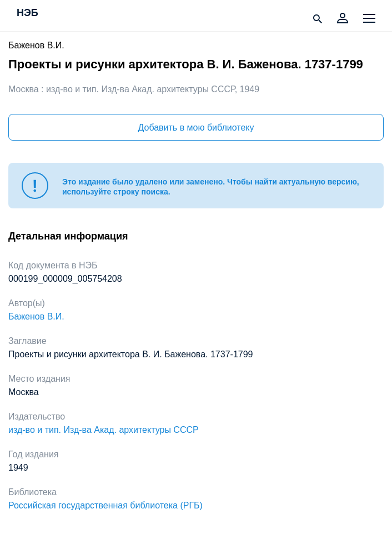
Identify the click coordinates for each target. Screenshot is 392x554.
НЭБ (27, 13)
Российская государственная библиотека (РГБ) (105, 505)
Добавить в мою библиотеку (196, 128)
